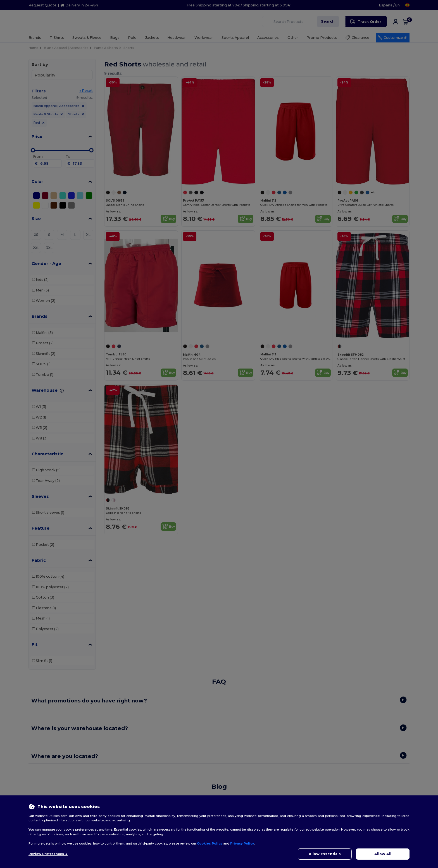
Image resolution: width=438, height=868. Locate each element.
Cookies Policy (210, 843)
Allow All (383, 854)
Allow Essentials (325, 854)
